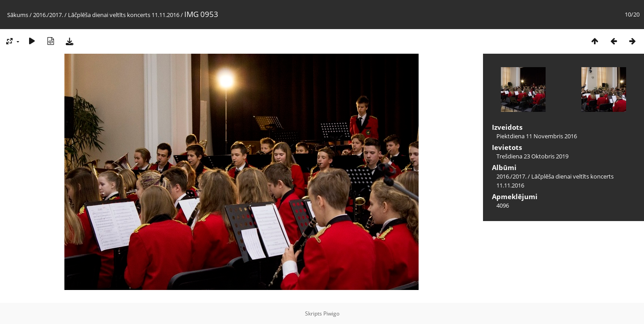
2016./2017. (48, 15)
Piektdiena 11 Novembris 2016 (537, 136)
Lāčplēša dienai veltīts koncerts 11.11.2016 (124, 15)
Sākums (18, 15)
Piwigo (331, 313)
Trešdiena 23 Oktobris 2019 (532, 156)
